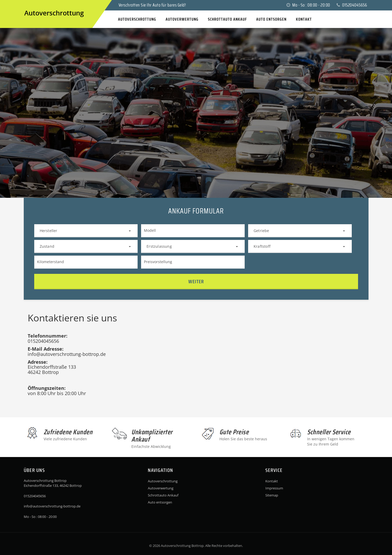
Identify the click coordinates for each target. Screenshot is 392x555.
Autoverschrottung (163, 481)
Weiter (196, 281)
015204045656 (352, 5)
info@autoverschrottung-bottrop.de (52, 506)
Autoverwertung (161, 488)
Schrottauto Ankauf (163, 495)
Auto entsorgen (160, 502)
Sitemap (272, 495)
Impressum (274, 488)
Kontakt (272, 481)
